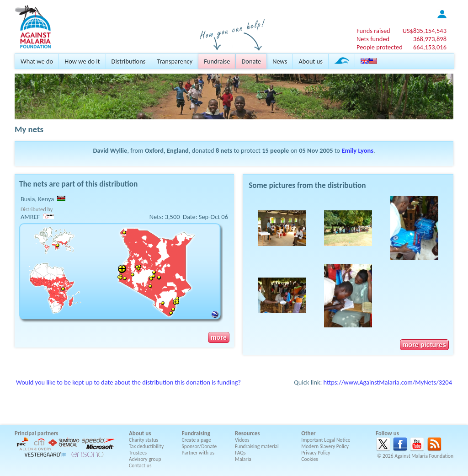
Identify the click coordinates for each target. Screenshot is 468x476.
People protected (380, 47)
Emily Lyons (357, 150)
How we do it (82, 61)
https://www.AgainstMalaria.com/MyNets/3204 (388, 382)
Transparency (175, 61)
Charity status (144, 440)
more (219, 337)
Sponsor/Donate (199, 446)
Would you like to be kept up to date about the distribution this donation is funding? (128, 382)
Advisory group (145, 459)
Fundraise (217, 61)
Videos (242, 440)
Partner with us (198, 453)
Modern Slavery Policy (325, 446)
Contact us (140, 465)
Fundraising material (257, 446)
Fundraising (196, 433)
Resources (247, 433)
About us (310, 61)
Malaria (243, 459)
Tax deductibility (146, 446)
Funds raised (373, 31)
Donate (251, 61)
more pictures (424, 345)
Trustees (138, 453)
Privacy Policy (316, 453)
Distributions (129, 61)
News (280, 61)
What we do (37, 61)
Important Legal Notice (326, 440)
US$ (425, 31)
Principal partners (36, 433)
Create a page (197, 440)
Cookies (310, 459)
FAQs (240, 453)
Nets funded (373, 39)
